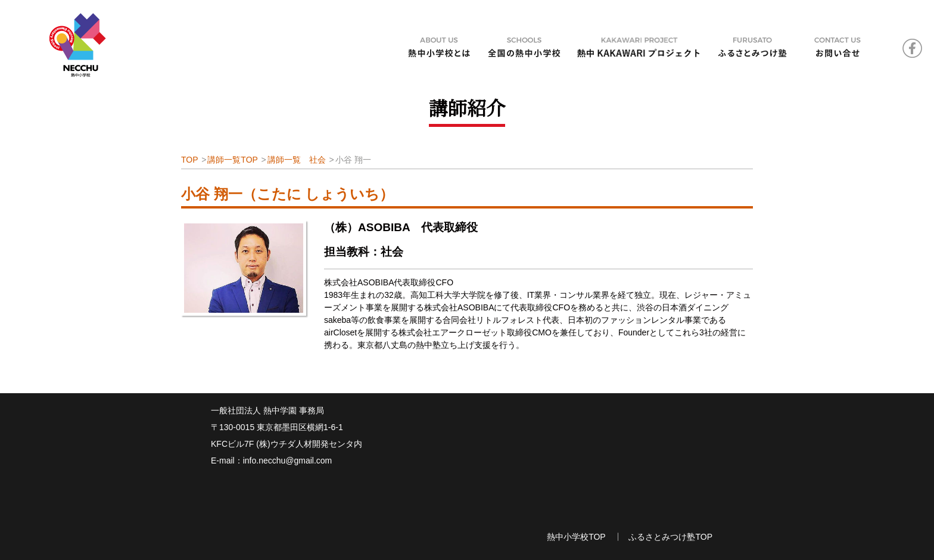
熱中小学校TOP (576, 537)
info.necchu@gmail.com (288, 461)
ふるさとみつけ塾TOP (670, 537)
